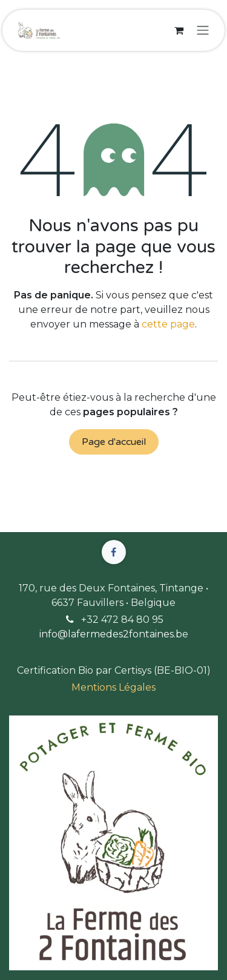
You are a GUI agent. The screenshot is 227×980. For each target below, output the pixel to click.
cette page (168, 324)
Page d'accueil (114, 442)
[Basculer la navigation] (203, 31)
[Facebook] (114, 552)
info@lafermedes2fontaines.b (111, 634)
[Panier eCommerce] (179, 30)
